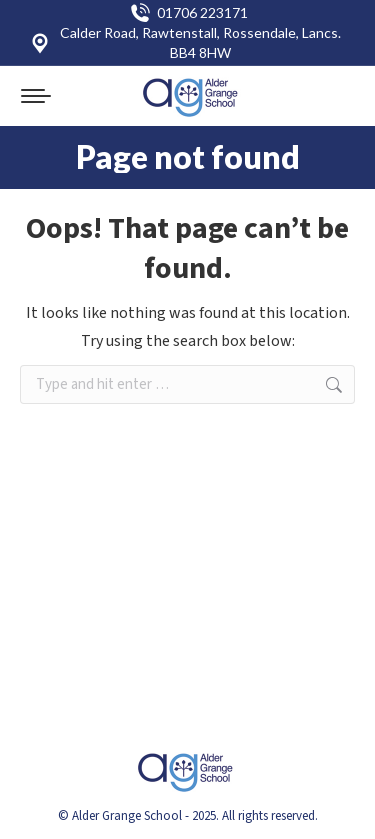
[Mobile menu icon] (36, 96)
